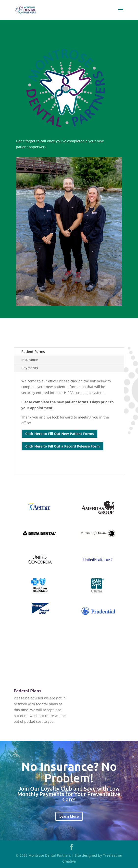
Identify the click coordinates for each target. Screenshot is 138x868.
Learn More (69, 816)
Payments (30, 368)
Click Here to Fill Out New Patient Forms (60, 434)
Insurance (30, 360)
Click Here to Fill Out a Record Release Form (63, 446)
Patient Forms (33, 352)
